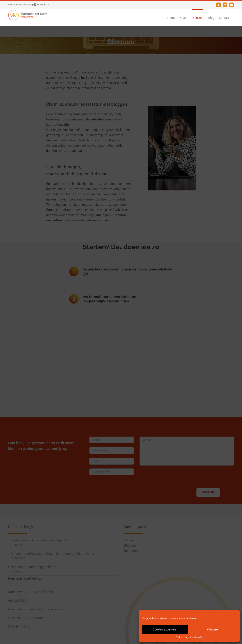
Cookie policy (182, 637)
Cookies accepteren (165, 629)
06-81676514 (43, 5)
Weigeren (213, 629)
